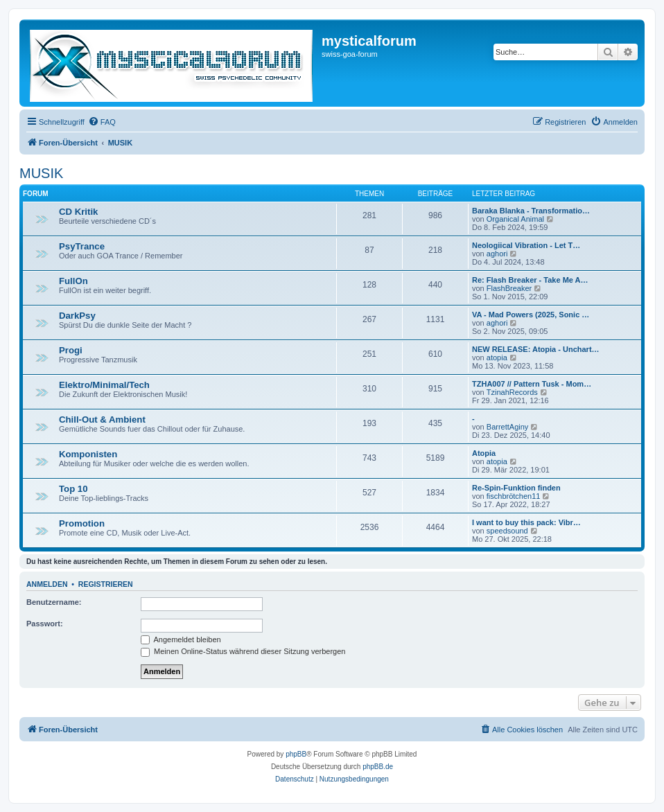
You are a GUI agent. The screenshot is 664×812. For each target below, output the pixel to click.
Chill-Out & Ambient (102, 420)
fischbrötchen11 (514, 496)
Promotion (82, 523)
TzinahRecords (512, 392)
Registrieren (106, 584)
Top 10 (73, 489)
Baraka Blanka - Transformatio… (531, 211)
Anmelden (47, 584)
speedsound (507, 531)
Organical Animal (515, 219)
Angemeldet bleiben (181, 639)
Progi (71, 350)
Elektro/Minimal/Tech (104, 385)
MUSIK (41, 173)
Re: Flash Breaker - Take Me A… (530, 280)
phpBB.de (378, 767)
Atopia (484, 453)
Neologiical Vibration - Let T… (526, 245)
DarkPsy (77, 316)
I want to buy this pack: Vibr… (526, 522)
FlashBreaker (509, 288)
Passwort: (45, 624)
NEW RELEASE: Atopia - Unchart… (536, 349)
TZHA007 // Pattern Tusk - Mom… (532, 384)
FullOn (73, 281)
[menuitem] (102, 122)
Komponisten (88, 454)
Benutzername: (54, 602)
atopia (497, 358)
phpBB (296, 754)
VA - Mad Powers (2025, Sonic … (531, 315)
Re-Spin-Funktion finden (516, 488)
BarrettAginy (508, 427)
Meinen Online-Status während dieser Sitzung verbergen (243, 651)
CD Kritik (78, 212)
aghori (497, 254)
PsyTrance (82, 246)
